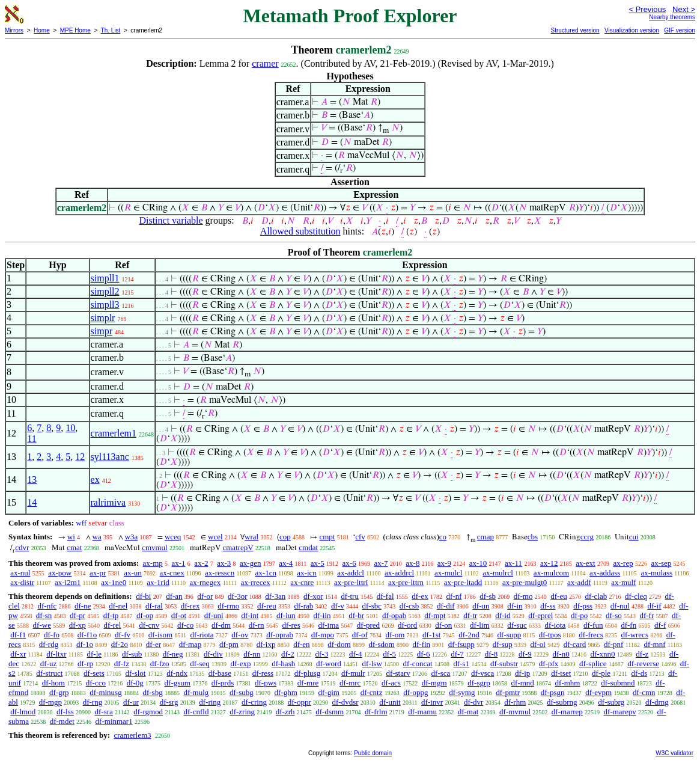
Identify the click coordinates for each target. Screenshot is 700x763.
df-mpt (435, 615)
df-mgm (434, 683)
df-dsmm (330, 712)
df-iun (286, 615)
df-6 (424, 654)
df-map (190, 644)
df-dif (446, 606)
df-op (145, 615)
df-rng (93, 702)
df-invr (432, 702)
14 (32, 502)
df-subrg (611, 702)
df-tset (561, 673)
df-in (515, 606)
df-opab (394, 615)
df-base (220, 673)
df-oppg (415, 692)
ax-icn (306, 573)
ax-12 (549, 563)
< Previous (647, 9)
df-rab (304, 606)
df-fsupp (461, 644)
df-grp (59, 692)
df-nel (118, 606)
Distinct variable (171, 220)
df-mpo (323, 635)
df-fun (593, 625)
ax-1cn (266, 573)
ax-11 (513, 563)
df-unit (390, 702)
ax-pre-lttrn (406, 582)
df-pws (266, 683)
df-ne (83, 606)
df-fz (122, 663)
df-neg (173, 654)
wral (251, 537)
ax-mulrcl (498, 573)
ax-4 (286, 563)
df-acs (391, 683)
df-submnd (618, 683)
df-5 (389, 654)
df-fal (385, 596)
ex (95, 480)
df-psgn (553, 692)
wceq (173, 537)
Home (42, 30)
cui (634, 537)
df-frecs (591, 635)
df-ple (601, 673)
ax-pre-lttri (351, 582)
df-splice (593, 663)
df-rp (85, 663)
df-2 (288, 654)
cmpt (327, 537)
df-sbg (152, 692)
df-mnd (523, 683)
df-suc (517, 625)
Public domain (373, 753)
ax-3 (224, 563)
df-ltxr (56, 654)
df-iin (322, 615)
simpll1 (105, 278)
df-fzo (160, 663)
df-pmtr (508, 692)
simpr (102, 331)
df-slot (136, 673)
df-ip (522, 673)
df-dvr (474, 702)
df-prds (223, 683)
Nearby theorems (672, 17)
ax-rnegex (205, 582)
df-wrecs (634, 635)
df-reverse (643, 663)
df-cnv (149, 625)
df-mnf (654, 644)
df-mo (523, 596)
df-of (360, 635)
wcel (215, 537)
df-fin (421, 644)
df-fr (647, 615)
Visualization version (632, 30)
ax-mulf (623, 582)
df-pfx (549, 663)
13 (32, 480)
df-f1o (87, 635)
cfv (360, 537)
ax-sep (661, 563)
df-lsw (372, 663)
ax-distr (22, 582)
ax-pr (98, 573)
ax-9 (444, 563)
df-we (42, 625)
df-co (185, 625)
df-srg (169, 702)
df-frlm (376, 712)
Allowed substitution (300, 231)
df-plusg (307, 673)
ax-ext (585, 563)
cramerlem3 (132, 735)
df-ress (263, 673)
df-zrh (285, 712)
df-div (213, 654)
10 (70, 428)
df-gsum (178, 683)
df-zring (242, 712)
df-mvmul (515, 712)
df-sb (488, 596)
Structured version (575, 30)
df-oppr (300, 702)
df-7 (457, 654)
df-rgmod (148, 712)
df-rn (257, 625)
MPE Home (75, 30)
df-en (301, 644)
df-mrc (350, 683)
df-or (205, 596)
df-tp (111, 615)
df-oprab (280, 635)
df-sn (44, 615)
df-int (250, 615)
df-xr (18, 654)
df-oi (538, 644)
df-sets (94, 673)
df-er (154, 644)
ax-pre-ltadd (463, 582)
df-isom (160, 635)
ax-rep (623, 563)
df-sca (441, 673)
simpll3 (105, 305)
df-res (291, 625)
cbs (533, 537)
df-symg (462, 692)
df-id (503, 615)
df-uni (214, 615)
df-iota (555, 625)
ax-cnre (302, 582)
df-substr (504, 663)
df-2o (120, 644)
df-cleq (636, 596)
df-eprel (540, 615)
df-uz (48, 663)
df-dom (339, 644)
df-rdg (49, 644)
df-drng (657, 702)
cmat (74, 547)
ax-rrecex (256, 582)
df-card (575, 644)
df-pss (583, 606)
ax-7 (381, 563)
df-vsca (482, 673)
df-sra (104, 712)
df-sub (132, 654)
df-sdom (381, 644)
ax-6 (349, 563)
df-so (614, 615)
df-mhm (568, 683)
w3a (132, 537)
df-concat (418, 663)
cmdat (308, 547)
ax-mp (153, 563)
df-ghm (286, 692)
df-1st (431, 635)
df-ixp (266, 644)
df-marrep (567, 712)
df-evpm (598, 692)
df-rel (113, 625)
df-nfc (47, 606)
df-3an (275, 596)
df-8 (492, 654)
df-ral (154, 606)
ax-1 (179, 563)
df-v (338, 606)
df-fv (123, 635)
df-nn (252, 654)
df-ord (408, 625)
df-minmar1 (114, 721)
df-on (443, 625)
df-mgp (50, 702)
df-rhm (515, 702)
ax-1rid (158, 582)
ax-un (133, 573)
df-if (654, 606)
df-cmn (644, 692)
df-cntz (372, 692)
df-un (481, 606)
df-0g (135, 683)
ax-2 (201, 563)
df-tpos (550, 635)
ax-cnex (172, 573)
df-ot (179, 615)
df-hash (283, 663)
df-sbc (372, 606)
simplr (103, 318)
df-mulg (196, 692)
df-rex (190, 606)
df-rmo (228, 606)
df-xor (313, 596)
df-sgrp (479, 683)
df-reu (267, 606)
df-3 (322, 654)
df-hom (53, 683)
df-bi (143, 596)
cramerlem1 (114, 433)
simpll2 (105, 291)
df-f (660, 625)
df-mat (468, 712)
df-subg (242, 692)
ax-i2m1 (68, 582)
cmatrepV (238, 547)
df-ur (131, 702)
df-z (642, 654)
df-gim (329, 692)
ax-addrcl (399, 573)
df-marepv (620, 712)
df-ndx (177, 673)
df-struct (49, 673)
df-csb (409, 606)
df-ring (210, 702)
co (443, 537)
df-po (579, 615)
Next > (684, 9)
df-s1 (461, 663)
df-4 (356, 654)
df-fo (52, 635)
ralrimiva (108, 502)
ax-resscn (220, 573)
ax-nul (20, 573)
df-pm (229, 644)
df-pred (368, 625)
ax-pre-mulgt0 (525, 582)
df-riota (202, 635)
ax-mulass (656, 573)
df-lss (65, 712)
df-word (329, 663)
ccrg (587, 537)
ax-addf (579, 582)
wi (71, 537)
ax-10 (478, 563)
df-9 (525, 654)
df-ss (548, 606)
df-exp (241, 663)
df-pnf (614, 644)
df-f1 (18, 635)
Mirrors (14, 30)
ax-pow (60, 573)
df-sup (503, 644)
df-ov (240, 635)
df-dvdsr (345, 702)
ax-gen (250, 563)
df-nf (454, 596)
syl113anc (110, 457)
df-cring (254, 702)
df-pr (78, 615)
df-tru (350, 596)
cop (285, 537)
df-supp (510, 635)
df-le (95, 654)
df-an (174, 596)
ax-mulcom (551, 573)
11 (32, 439)
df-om (395, 635)
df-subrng (562, 702)
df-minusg (105, 692)
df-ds (640, 673)
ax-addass (605, 573)
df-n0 (561, 654)
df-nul (620, 606)
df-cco (96, 683)
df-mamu (422, 712)
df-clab (596, 596)
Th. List (111, 30)
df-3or (238, 596)
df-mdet (62, 721)
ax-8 (412, 563)
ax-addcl (351, 573)
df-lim (480, 625)
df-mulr (353, 673)
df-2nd (469, 635)
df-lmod (23, 712)
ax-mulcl (448, 573)
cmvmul (155, 547)
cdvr (22, 547)
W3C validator (674, 753)
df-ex (420, 596)
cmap (485, 537)
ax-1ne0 (114, 582)
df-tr (470, 615)
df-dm (221, 625)
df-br (356, 615)
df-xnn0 (602, 654)
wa (97, 537)
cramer (265, 63)
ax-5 (318, 563)
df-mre (308, 683)
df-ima (328, 625)
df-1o (85, 644)
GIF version (680, 30)
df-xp (78, 625)
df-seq (200, 663)
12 (80, 457)
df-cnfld (196, 712)
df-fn (628, 625)
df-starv (398, 673)
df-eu (558, 596)
